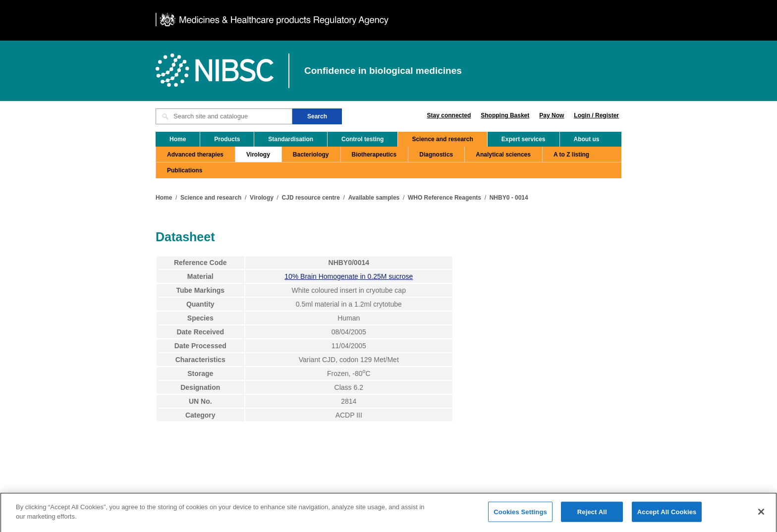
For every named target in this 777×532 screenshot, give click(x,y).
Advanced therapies (195, 155)
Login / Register (596, 115)
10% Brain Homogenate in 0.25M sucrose (349, 276)
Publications (185, 170)
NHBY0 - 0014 (509, 198)
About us (587, 139)
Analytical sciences (503, 155)
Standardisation (291, 139)
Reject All (592, 515)
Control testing (362, 139)
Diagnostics (436, 155)
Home (178, 139)
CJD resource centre (311, 198)
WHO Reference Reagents (444, 198)
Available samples (374, 198)
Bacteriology (311, 155)
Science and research (442, 139)
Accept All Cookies (667, 515)
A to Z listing (571, 155)
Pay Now (552, 115)
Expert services (524, 139)
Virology (258, 155)
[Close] (761, 515)
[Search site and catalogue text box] (224, 116)
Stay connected (449, 115)
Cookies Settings (520, 515)
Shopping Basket (505, 115)
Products (227, 139)
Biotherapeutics (374, 155)
